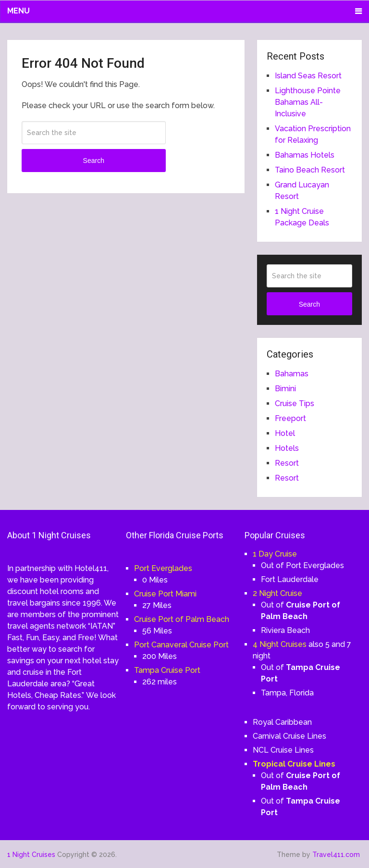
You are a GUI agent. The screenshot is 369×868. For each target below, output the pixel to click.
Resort (287, 463)
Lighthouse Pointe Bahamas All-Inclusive (308, 102)
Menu (18, 11)
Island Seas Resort (308, 76)
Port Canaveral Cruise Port (181, 645)
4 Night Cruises (280, 644)
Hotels (287, 448)
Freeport (290, 418)
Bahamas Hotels (305, 155)
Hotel (285, 433)
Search (94, 161)
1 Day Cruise (275, 554)
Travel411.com (336, 855)
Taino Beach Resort (310, 170)
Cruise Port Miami (165, 594)
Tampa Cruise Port (167, 670)
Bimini (285, 389)
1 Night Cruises (31, 855)
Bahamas (292, 374)
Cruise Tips (295, 403)
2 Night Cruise (277, 593)
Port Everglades (163, 568)
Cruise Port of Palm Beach (182, 619)
